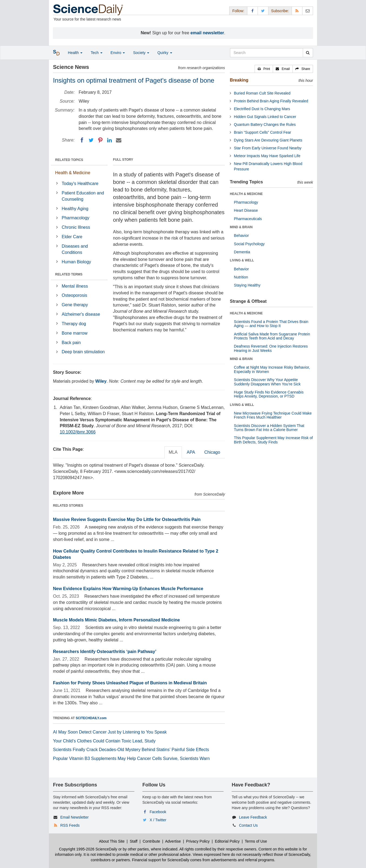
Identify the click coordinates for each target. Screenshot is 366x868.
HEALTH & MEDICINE (246, 194)
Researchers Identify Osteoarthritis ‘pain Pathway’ (105, 652)
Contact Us (248, 825)
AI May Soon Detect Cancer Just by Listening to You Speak (110, 732)
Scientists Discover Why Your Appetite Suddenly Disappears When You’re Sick (267, 382)
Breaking (239, 80)
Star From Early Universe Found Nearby (268, 148)
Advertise (173, 841)
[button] (264, 69)
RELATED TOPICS (69, 160)
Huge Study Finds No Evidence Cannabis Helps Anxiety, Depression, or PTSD (269, 394)
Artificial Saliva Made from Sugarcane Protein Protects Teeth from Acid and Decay (272, 336)
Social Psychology (249, 244)
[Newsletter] (308, 11)
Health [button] (75, 53)
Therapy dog (74, 324)
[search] (308, 53)
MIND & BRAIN (241, 227)
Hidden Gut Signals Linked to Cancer (265, 117)
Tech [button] (96, 53)
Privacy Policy (198, 841)
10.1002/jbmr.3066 (78, 432)
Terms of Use (256, 841)
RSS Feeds (70, 825)
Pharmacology (75, 218)
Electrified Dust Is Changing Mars (262, 109)
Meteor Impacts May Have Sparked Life (267, 156)
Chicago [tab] (212, 452)
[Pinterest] (100, 140)
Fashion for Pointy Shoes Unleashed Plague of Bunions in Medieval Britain (130, 683)
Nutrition (241, 277)
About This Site (112, 841)
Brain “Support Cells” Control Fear (262, 132)
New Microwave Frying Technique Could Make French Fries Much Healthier (273, 415)
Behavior (241, 235)
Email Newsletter (74, 817)
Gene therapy (75, 305)
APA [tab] (191, 452)
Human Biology (76, 262)
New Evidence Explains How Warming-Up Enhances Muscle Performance (128, 589)
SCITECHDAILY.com (91, 718)
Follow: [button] (238, 11)
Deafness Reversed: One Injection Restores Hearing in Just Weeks (271, 348)
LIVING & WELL (242, 260)
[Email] (119, 140)
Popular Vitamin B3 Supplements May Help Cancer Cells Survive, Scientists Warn (131, 758)
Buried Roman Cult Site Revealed (262, 93)
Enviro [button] (118, 53)
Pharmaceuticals (248, 219)
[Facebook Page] (252, 11)
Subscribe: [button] (280, 11)
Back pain (71, 343)
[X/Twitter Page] (263, 11)
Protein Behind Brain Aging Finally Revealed (271, 101)
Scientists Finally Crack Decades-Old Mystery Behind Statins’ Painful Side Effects (131, 750)
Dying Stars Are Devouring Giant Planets (268, 140)
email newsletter (207, 33)
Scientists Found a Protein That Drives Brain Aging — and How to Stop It (271, 324)
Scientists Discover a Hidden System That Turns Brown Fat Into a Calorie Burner (269, 428)
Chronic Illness (76, 227)
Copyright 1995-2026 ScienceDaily (88, 849)
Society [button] (141, 53)
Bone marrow (74, 333)
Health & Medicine (73, 173)
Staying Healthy (247, 285)
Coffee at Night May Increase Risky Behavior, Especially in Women (272, 369)
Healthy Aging (75, 209)
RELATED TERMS (69, 274)
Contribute (152, 841)
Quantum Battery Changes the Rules (265, 125)
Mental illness (75, 286)
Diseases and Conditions (75, 249)
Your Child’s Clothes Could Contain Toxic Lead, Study (104, 741)
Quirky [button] (165, 53)
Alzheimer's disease (81, 314)
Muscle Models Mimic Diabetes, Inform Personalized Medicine (116, 620)
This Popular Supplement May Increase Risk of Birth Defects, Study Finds (273, 440)
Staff (134, 841)
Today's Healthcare (80, 184)
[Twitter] (91, 140)
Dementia (242, 252)
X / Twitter (158, 820)
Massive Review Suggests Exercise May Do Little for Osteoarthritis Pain (127, 519)
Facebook (158, 812)
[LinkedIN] (109, 140)
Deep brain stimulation (83, 352)
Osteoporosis (74, 295)
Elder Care (72, 237)
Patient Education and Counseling (83, 196)
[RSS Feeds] (297, 11)
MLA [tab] (173, 452)
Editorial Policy (227, 841)
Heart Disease (246, 210)
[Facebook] (82, 140)
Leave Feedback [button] (253, 817)
